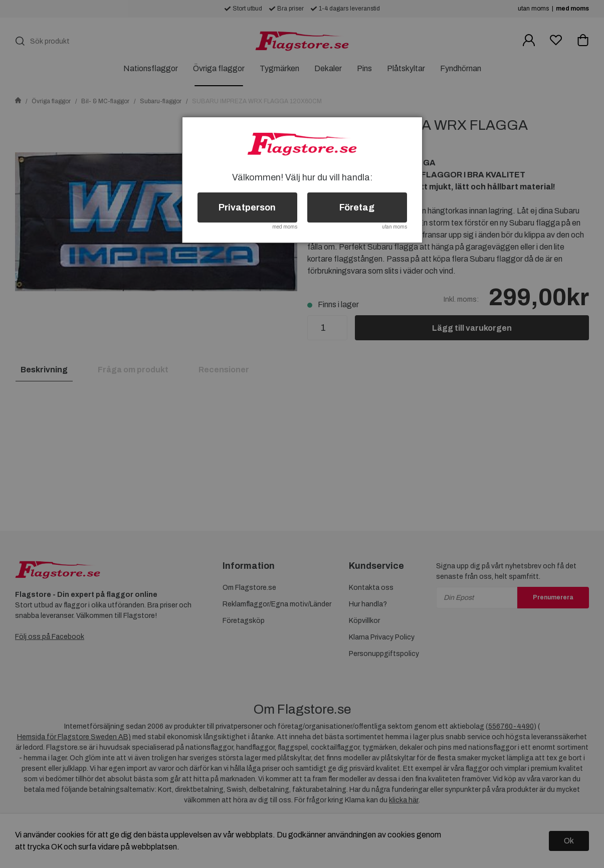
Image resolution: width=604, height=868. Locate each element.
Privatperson (247, 207)
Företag (357, 207)
